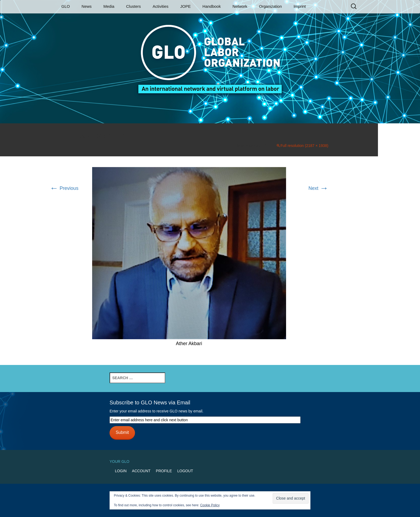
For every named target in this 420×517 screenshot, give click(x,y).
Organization (270, 6)
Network (240, 6)
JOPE (185, 6)
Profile (164, 471)
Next (318, 188)
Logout (185, 471)
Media (109, 6)
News (87, 6)
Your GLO (119, 461)
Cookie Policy (210, 505)
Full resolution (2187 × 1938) (304, 146)
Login (121, 471)
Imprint (300, 6)
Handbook (212, 6)
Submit (122, 432)
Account (141, 471)
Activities (161, 6)
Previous (64, 188)
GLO (66, 6)
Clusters (134, 6)
